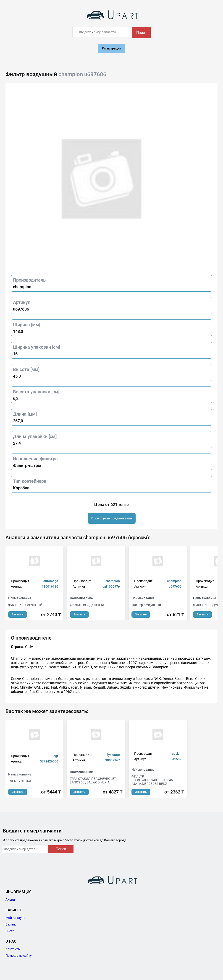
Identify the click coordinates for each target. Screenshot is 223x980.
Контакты (13, 949)
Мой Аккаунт (15, 918)
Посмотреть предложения (112, 518)
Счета (10, 931)
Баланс (11, 924)
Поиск (142, 33)
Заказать (18, 614)
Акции (10, 900)
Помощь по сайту (19, 956)
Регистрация (111, 48)
